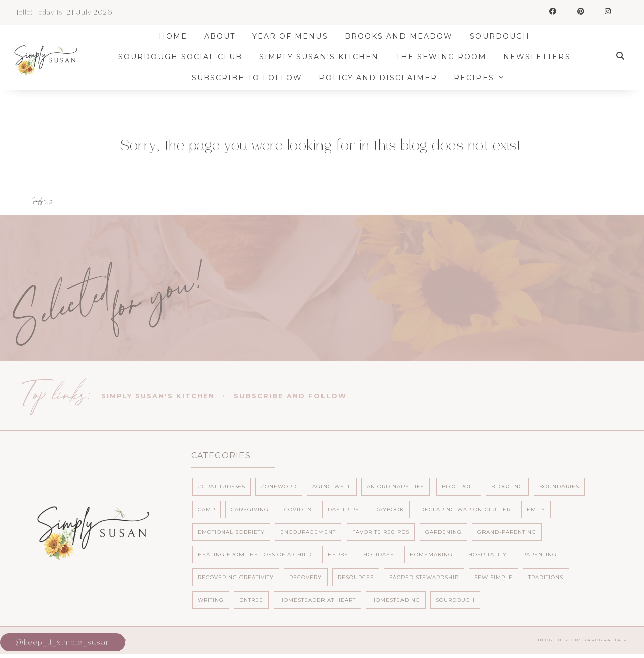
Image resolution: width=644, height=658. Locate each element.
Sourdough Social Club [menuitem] (184, 57)
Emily (536, 509)
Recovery (306, 577)
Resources (356, 577)
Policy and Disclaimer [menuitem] (382, 78)
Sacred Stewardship (424, 577)
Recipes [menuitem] (478, 78)
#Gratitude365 (221, 487)
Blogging (507, 487)
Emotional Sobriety (231, 532)
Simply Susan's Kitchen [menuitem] (323, 57)
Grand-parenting (507, 532)
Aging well (332, 487)
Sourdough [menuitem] (503, 36)
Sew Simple (494, 577)
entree (251, 600)
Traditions (546, 577)
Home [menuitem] (177, 36)
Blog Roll (459, 487)
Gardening (444, 532)
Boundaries (559, 487)
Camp (207, 509)
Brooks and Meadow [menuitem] (403, 36)
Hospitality (488, 555)
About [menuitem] (223, 36)
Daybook (389, 509)
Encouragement (308, 532)
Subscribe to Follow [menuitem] (251, 78)
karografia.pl (607, 640)
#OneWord (279, 487)
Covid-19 (298, 509)
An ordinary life (395, 487)
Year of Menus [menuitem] (294, 36)
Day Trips (343, 509)
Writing (211, 600)
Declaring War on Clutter (465, 509)
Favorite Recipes (381, 532)
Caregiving (250, 509)
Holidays (379, 555)
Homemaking (431, 555)
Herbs (338, 555)
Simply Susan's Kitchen (158, 396)
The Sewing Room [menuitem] (445, 57)
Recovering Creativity (236, 577)
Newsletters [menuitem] (540, 57)
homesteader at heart (317, 600)
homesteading (396, 600)
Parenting (540, 555)
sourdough (455, 600)
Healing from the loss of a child (255, 555)
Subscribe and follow (290, 396)
